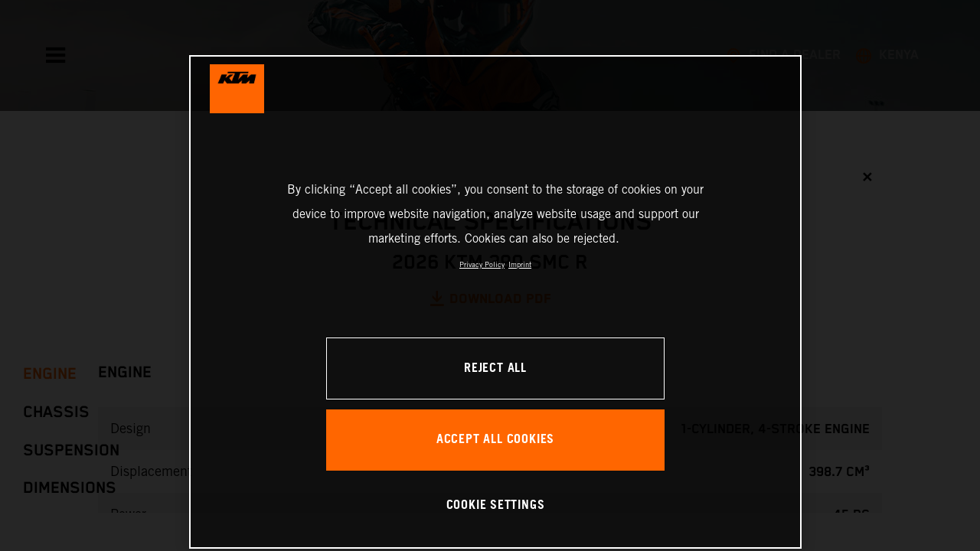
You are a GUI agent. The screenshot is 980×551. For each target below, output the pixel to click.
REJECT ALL (495, 368)
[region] (495, 302)
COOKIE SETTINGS (496, 505)
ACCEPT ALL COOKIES (495, 440)
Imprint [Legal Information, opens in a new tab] (520, 264)
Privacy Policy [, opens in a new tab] (482, 264)
